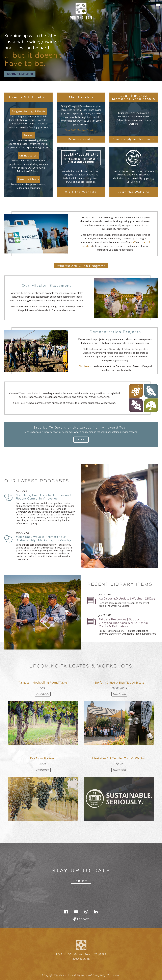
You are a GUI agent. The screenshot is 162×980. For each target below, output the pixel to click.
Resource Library (28, 179)
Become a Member (20, 74)
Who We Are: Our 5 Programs (81, 266)
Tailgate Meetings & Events (28, 111)
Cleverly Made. (114, 975)
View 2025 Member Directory (81, 130)
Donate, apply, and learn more (134, 139)
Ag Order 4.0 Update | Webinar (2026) (127, 598)
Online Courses (28, 155)
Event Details (43, 694)
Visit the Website (81, 192)
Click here (84, 366)
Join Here (81, 440)
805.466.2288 (81, 959)
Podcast (29, 135)
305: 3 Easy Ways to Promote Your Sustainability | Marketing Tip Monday (43, 538)
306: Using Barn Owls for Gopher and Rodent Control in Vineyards (43, 497)
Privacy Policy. (99, 975)
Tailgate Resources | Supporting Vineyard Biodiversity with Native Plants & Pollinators (123, 623)
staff (133, 242)
